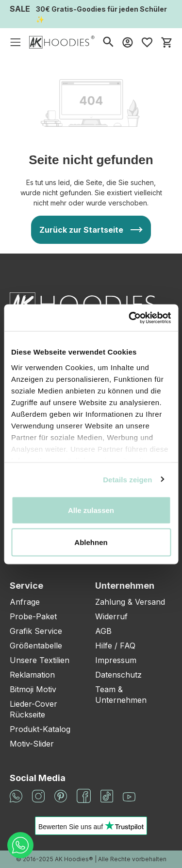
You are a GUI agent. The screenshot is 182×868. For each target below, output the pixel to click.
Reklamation (32, 675)
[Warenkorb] (166, 42)
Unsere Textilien (40, 660)
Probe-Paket (33, 616)
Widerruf (111, 616)
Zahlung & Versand (130, 602)
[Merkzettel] (147, 42)
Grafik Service (36, 631)
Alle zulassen (91, 510)
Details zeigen (127, 479)
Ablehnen (91, 542)
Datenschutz (118, 675)
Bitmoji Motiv (33, 689)
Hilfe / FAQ (115, 646)
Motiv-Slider (32, 744)
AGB (103, 631)
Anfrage (25, 602)
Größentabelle (36, 646)
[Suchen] (108, 42)
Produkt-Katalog (40, 729)
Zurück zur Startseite (81, 230)
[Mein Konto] (128, 42)
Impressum (116, 660)
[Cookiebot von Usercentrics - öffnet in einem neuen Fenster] (130, 318)
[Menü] (16, 42)
